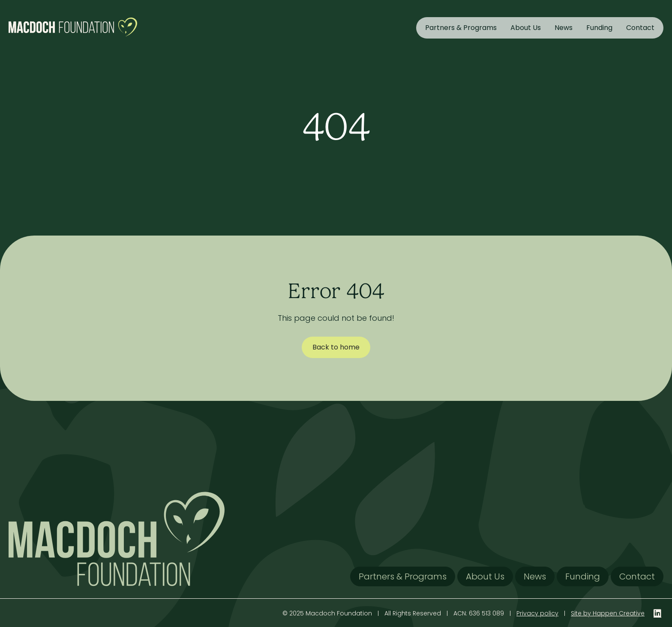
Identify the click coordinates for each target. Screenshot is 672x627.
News (564, 28)
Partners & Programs (461, 28)
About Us (526, 28)
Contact (640, 28)
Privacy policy (537, 613)
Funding (599, 28)
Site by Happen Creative (608, 613)
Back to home (336, 347)
